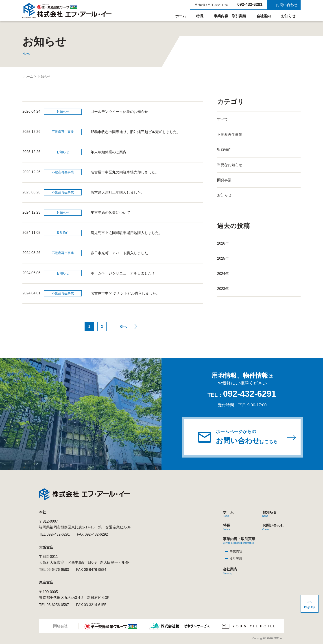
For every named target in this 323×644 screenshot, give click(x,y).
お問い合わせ (287, 5)
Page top (310, 607)
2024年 (223, 274)
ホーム (181, 16)
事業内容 (236, 551)
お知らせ (288, 16)
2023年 (223, 289)
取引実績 (236, 559)
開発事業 (224, 180)
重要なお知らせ (230, 165)
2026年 (223, 243)
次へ (123, 327)
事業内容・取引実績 (230, 16)
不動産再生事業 (230, 135)
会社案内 (264, 16)
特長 (200, 16)
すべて (223, 119)
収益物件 (224, 150)
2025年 (223, 258)
